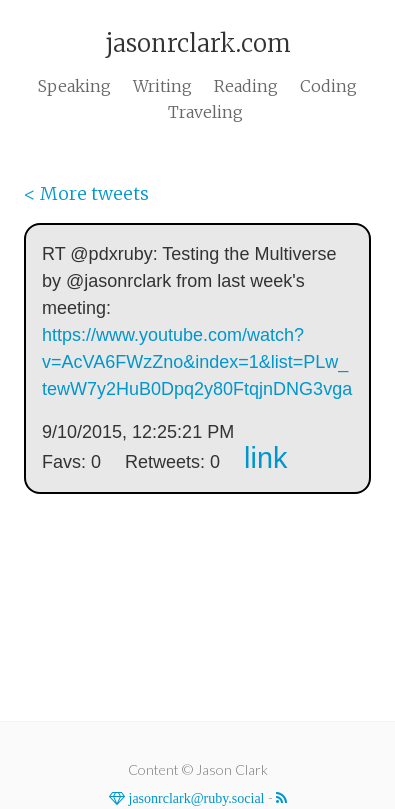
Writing (162, 86)
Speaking (74, 86)
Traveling (205, 112)
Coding (328, 86)
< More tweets (86, 193)
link (265, 458)
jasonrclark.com (198, 43)
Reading (246, 86)
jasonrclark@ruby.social (195, 798)
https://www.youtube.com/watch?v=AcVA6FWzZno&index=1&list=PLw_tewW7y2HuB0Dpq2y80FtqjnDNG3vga (197, 362)
